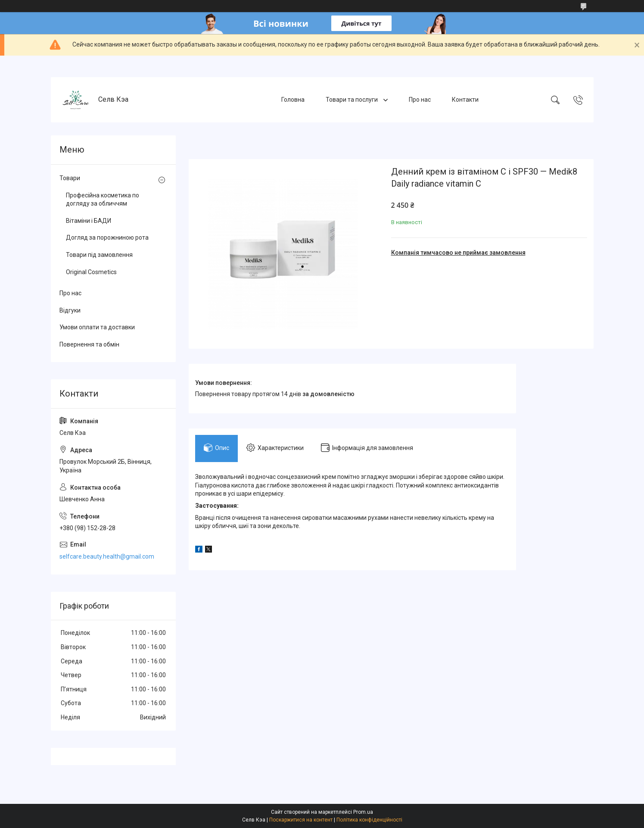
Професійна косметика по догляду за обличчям (103, 200)
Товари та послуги (352, 100)
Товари (70, 178)
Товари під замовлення (99, 255)
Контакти (465, 100)
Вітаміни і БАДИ (89, 221)
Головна (293, 100)
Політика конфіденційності (369, 820)
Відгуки (70, 310)
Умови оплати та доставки (97, 327)
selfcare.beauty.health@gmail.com (107, 556)
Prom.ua (363, 812)
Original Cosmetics (91, 272)
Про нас (420, 100)
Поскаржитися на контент (301, 820)
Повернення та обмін (89, 344)
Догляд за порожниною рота (107, 237)
